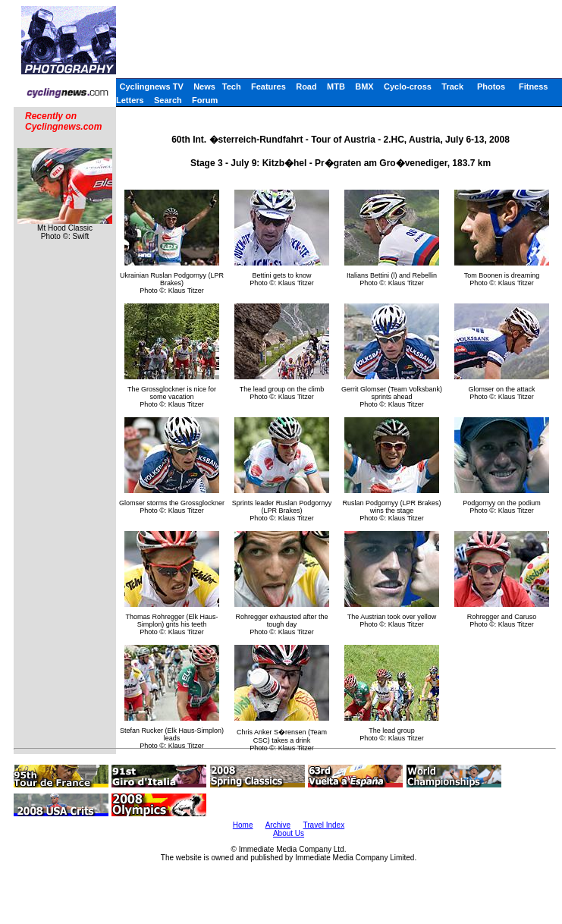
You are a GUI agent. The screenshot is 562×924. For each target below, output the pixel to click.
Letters (130, 100)
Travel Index (324, 825)
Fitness (534, 86)
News (204, 86)
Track (452, 86)
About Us (289, 833)
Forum (205, 100)
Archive (278, 825)
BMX (364, 86)
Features (268, 86)
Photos (491, 86)
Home (243, 825)
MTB (336, 86)
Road (306, 86)
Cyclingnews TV (151, 86)
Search (168, 100)
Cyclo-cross (408, 86)
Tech (232, 86)
